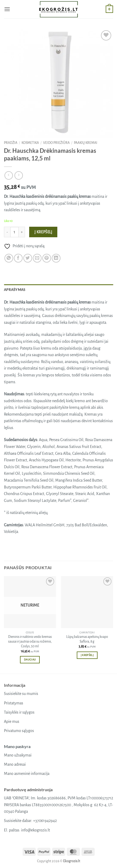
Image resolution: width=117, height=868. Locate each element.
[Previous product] (19, 175)
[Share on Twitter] (28, 258)
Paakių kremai (86, 143)
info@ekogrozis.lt (35, 830)
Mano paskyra (17, 746)
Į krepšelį (43, 232)
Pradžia (11, 143)
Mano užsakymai (18, 755)
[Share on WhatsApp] (9, 258)
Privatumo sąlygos (19, 731)
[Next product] (9, 175)
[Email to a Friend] (37, 258)
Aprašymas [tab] (15, 290)
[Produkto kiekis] (14, 232)
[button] (7, 9)
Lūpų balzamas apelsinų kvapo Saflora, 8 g (87, 639)
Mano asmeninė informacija (27, 774)
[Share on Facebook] (18, 258)
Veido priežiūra (56, 143)
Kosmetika (30, 143)
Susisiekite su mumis (21, 694)
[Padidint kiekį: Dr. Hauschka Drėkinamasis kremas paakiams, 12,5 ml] (22, 232)
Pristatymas (14, 703)
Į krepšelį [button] (87, 655)
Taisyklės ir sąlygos (19, 712)
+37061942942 (45, 821)
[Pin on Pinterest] (47, 258)
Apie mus (12, 721)
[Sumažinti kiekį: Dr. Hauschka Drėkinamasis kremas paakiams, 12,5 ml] (7, 232)
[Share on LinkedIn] (56, 258)
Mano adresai (15, 764)
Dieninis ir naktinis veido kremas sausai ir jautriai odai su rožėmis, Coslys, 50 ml (30, 641)
